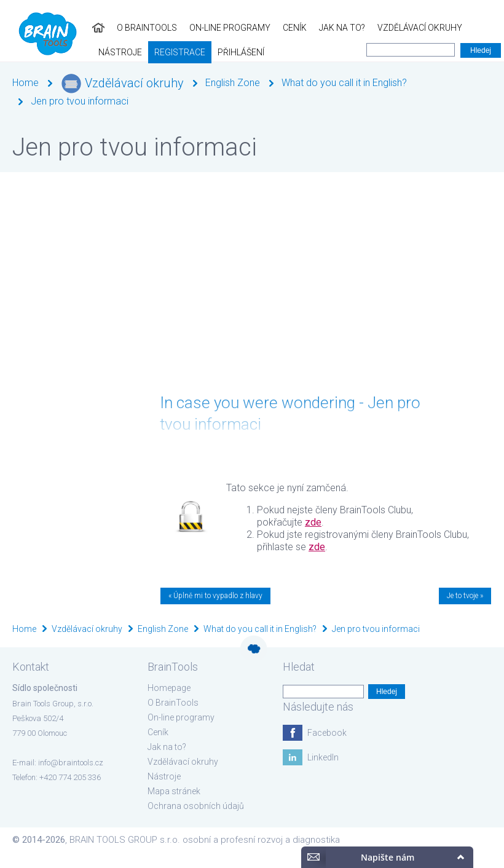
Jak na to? (250, 28)
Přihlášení (30, 52)
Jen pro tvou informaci (80, 101)
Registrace (464, 28)
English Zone (233, 83)
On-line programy (138, 28)
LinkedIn (323, 757)
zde (313, 522)
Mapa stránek (174, 791)
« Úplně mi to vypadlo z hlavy (215, 596)
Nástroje (404, 28)
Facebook (327, 733)
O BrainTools (55, 28)
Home (26, 83)
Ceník (203, 28)
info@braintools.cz (71, 763)
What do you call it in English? (344, 83)
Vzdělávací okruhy (328, 28)
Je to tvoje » (465, 596)
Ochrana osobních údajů (196, 806)
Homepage (169, 688)
